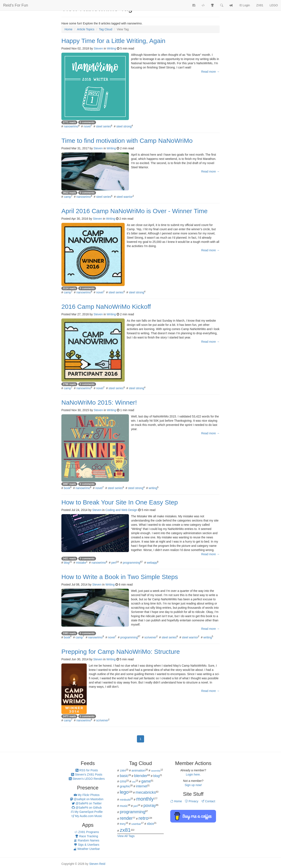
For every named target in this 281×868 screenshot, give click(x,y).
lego (124, 792)
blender (141, 776)
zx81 (125, 830)
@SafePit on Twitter (87, 803)
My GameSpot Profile (87, 812)
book (67, 488)
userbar (136, 824)
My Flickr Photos (87, 795)
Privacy (192, 801)
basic (124, 776)
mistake (81, 563)
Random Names (87, 840)
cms (123, 781)
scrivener (150, 637)
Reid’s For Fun (16, 5)
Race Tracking (87, 836)
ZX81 (260, 5)
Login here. (193, 774)
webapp (152, 563)
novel (87, 126)
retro (143, 818)
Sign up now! (193, 785)
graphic (125, 786)
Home (176, 801)
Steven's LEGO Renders (87, 779)
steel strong (124, 126)
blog (67, 563)
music (124, 806)
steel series (103, 126)
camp (68, 197)
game (146, 781)
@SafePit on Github (87, 808)
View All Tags (126, 836)
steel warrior (124, 197)
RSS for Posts (87, 770)
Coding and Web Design (122, 510)
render (126, 818)
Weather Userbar (87, 849)
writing (153, 488)
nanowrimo (71, 126)
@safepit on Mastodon (87, 799)
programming (131, 563)
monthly (145, 799)
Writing (111, 48)
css (134, 782)
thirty (123, 824)
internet (142, 786)
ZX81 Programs (87, 832)
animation (139, 770)
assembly (156, 771)
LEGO (274, 5)
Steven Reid (97, 864)
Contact (208, 801)
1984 (123, 771)
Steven (98, 48)
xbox (150, 824)
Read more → (210, 72)
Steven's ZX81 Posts (87, 774)
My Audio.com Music (87, 816)
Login (244, 5)
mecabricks (146, 792)
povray (150, 805)
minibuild (125, 800)
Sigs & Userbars (87, 845)
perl (114, 563)
